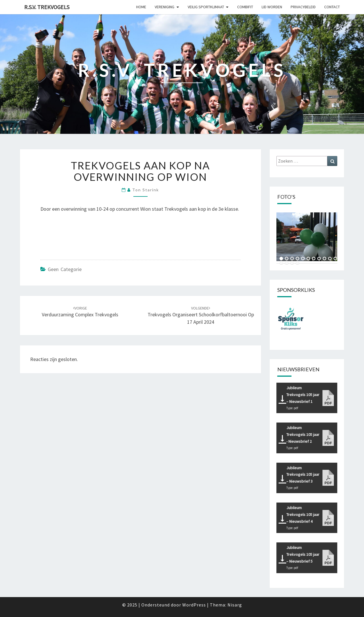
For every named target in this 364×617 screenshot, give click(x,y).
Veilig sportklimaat (206, 7)
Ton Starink (146, 190)
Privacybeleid (303, 7)
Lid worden (272, 7)
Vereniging (165, 7)
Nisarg (235, 605)
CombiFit (245, 7)
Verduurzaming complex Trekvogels (80, 312)
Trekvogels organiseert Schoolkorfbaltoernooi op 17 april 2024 (201, 315)
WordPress (194, 605)
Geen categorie (65, 269)
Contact (332, 7)
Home (141, 7)
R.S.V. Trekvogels (47, 7)
